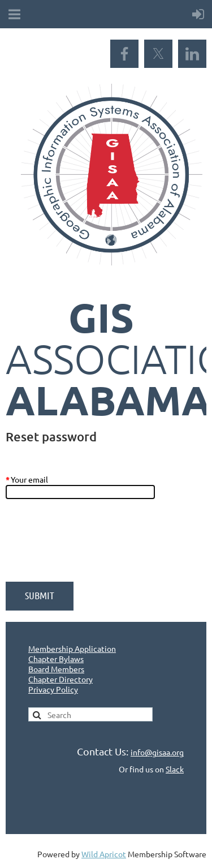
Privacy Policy (53, 689)
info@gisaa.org (157, 752)
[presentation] (92, 546)
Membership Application (72, 648)
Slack (175, 769)
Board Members (56, 669)
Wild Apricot (104, 854)
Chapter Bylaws (56, 659)
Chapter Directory (60, 679)
